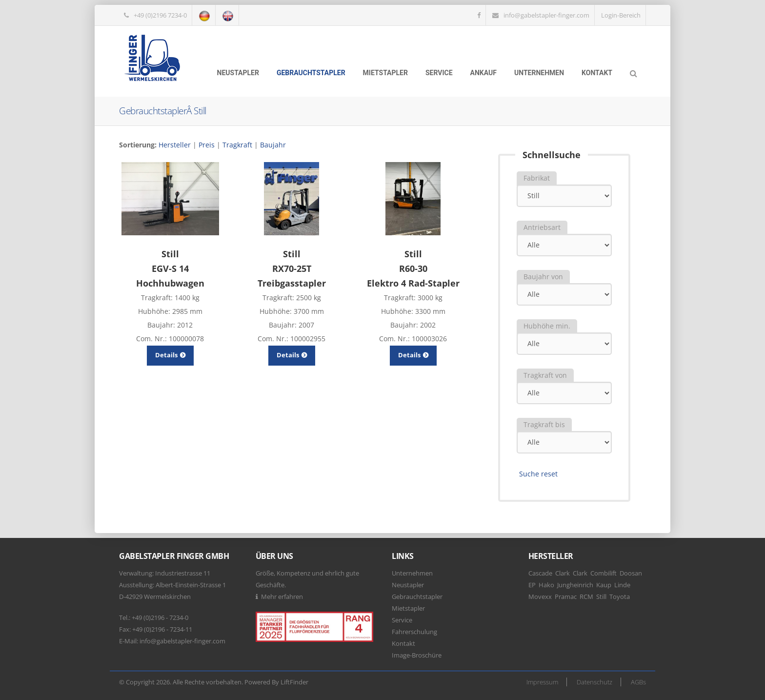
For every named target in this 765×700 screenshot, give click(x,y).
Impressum (542, 682)
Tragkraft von (545, 375)
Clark (563, 573)
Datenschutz (594, 682)
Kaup (604, 585)
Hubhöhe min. (547, 326)
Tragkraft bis (544, 424)
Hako (546, 585)
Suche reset (538, 474)
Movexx (540, 597)
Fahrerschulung (414, 632)
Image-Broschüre (417, 655)
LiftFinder (294, 682)
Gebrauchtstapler (311, 73)
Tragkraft (237, 145)
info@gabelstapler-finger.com (546, 15)
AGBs (638, 682)
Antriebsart (542, 227)
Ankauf (483, 73)
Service (439, 73)
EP (532, 585)
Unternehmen (539, 73)
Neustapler (238, 73)
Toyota (620, 597)
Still (601, 597)
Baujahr (273, 145)
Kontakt (597, 73)
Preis (207, 145)
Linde (622, 585)
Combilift (604, 573)
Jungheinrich (575, 585)
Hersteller (175, 145)
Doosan (631, 573)
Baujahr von (543, 277)
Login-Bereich (621, 15)
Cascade (540, 573)
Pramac (566, 597)
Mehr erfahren (282, 597)
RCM (586, 597)
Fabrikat (537, 178)
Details (170, 355)
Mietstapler (385, 73)
